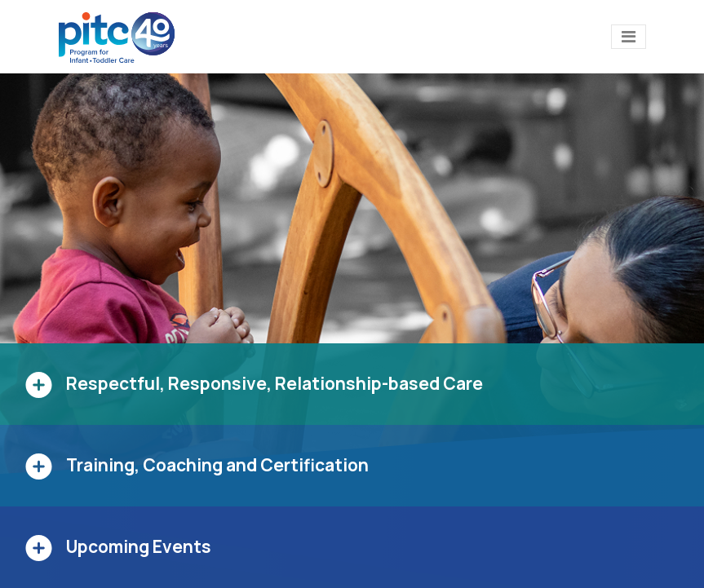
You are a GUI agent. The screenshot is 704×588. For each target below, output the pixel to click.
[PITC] (121, 37)
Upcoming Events (139, 546)
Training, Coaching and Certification (217, 465)
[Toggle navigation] (629, 37)
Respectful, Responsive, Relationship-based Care (275, 383)
